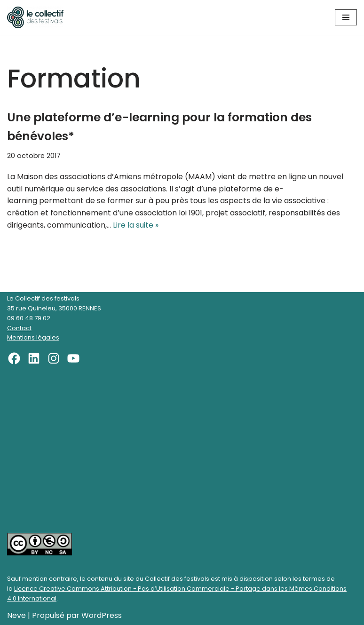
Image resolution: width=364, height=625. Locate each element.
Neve (16, 615)
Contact (19, 328)
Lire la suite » (136, 225)
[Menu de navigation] (346, 17)
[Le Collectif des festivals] (35, 17)
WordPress (102, 615)
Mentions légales (33, 337)
